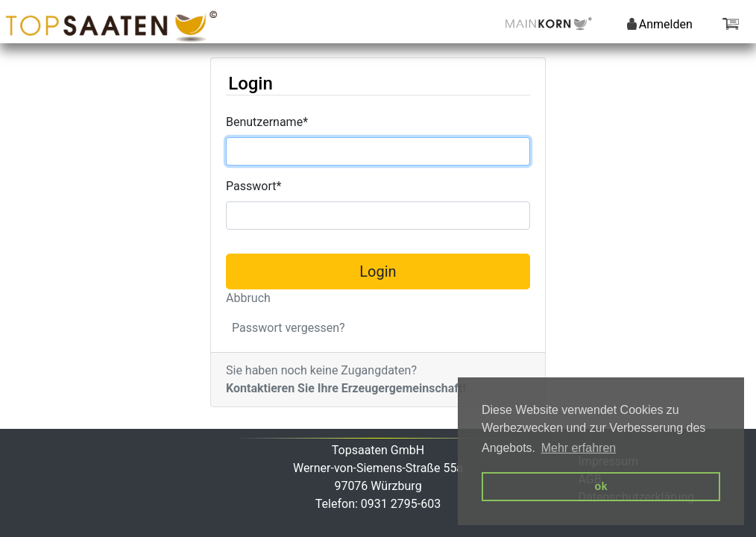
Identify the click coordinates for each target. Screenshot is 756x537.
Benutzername (267, 122)
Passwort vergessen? (289, 328)
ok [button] (601, 486)
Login (378, 271)
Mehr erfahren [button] (579, 448)
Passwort (253, 186)
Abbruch (248, 298)
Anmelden (660, 24)
